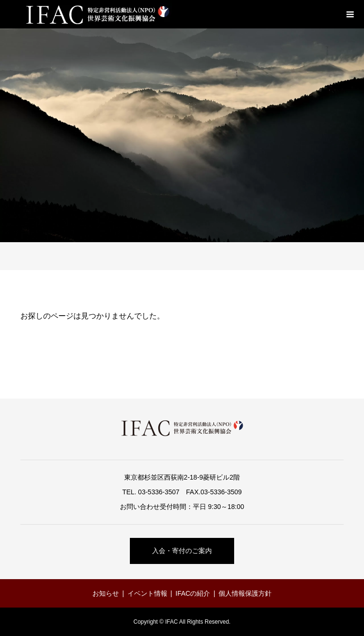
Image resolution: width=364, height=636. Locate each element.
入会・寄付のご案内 (182, 551)
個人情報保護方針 (245, 593)
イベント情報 (147, 593)
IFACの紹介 (193, 593)
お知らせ (106, 593)
